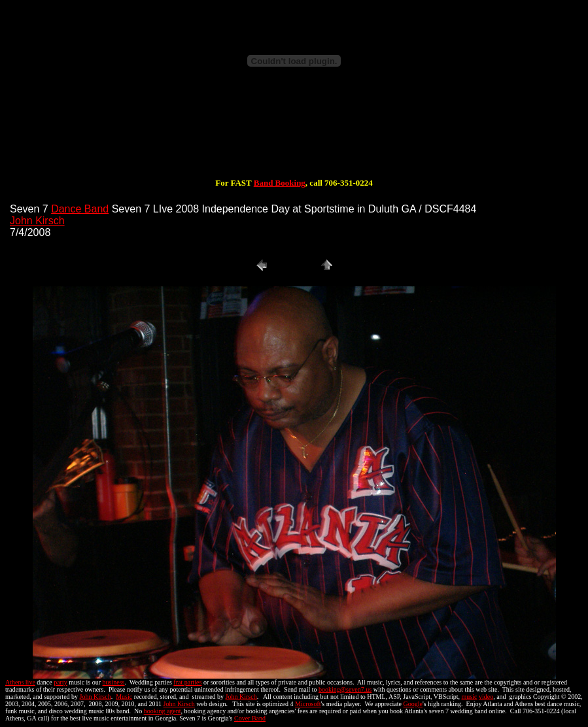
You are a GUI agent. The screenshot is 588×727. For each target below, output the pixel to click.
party (61, 682)
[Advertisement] (294, 136)
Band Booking (280, 183)
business (114, 682)
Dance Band (80, 209)
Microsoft (308, 704)
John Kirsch (37, 221)
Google (413, 704)
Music (124, 697)
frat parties (187, 682)
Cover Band (250, 718)
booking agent (163, 711)
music (470, 697)
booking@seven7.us (345, 689)
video (486, 697)
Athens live (20, 682)
